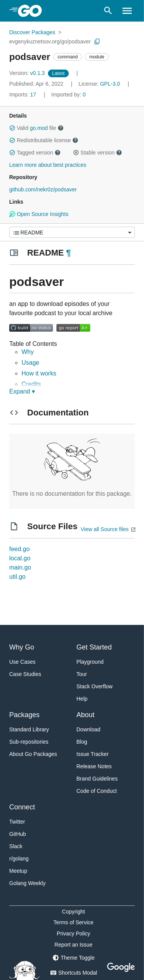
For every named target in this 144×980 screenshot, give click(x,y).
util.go (17, 577)
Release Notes (94, 766)
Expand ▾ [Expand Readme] (22, 391)
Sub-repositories (29, 742)
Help (82, 699)
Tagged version (35, 153)
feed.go (19, 549)
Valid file (36, 128)
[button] (12, 128)
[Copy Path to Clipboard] (97, 42)
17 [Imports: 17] (23, 95)
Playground (90, 662)
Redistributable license (44, 140)
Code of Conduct (97, 791)
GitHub (18, 834)
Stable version (98, 153)
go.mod (39, 128)
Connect (22, 807)
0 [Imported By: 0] (69, 95)
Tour (82, 674)
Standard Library (29, 729)
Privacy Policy (74, 933)
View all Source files (105, 529)
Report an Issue (74, 945)
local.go (20, 558)
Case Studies (25, 674)
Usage (30, 363)
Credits (31, 384)
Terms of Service (73, 922)
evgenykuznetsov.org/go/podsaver (50, 42)
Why (28, 352)
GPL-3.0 (110, 84)
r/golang (19, 859)
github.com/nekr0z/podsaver (43, 189)
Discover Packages (32, 32)
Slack (16, 846)
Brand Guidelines (97, 779)
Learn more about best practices (48, 165)
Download (88, 729)
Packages (24, 715)
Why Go (22, 647)
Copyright (73, 912)
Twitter (17, 822)
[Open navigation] (127, 11)
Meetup (18, 871)
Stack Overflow (94, 686)
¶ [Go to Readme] (68, 253)
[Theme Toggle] (73, 958)
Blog (82, 742)
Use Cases (22, 662)
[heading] (32, 11)
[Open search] (108, 11)
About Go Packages (33, 754)
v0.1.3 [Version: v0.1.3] (28, 73)
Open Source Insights (39, 214)
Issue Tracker (93, 754)
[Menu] (72, 232)
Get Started (94, 647)
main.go (20, 567)
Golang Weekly (27, 883)
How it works (39, 373)
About (85, 715)
